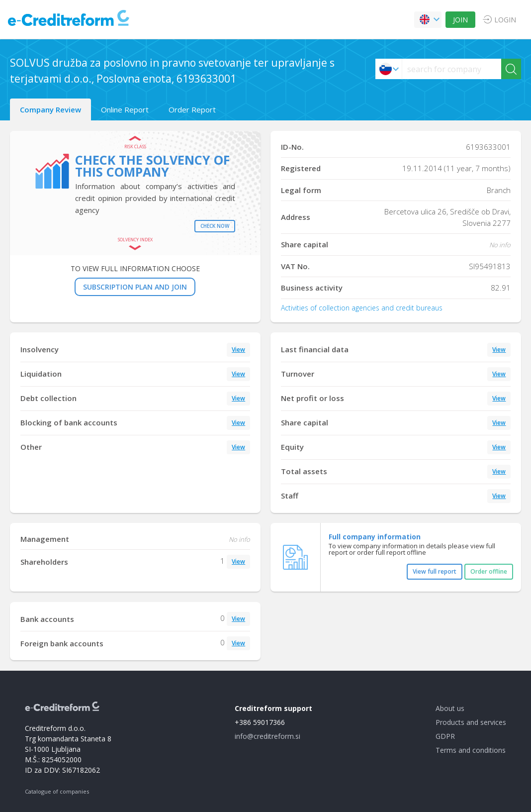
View (238, 350)
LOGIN (505, 20)
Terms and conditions (471, 750)
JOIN (460, 20)
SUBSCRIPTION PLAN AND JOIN (135, 287)
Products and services (471, 722)
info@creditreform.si (267, 736)
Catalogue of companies (57, 791)
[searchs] (452, 69)
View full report (435, 571)
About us (450, 708)
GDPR (445, 736)
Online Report (125, 109)
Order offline (489, 571)
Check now (215, 226)
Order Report (192, 109)
